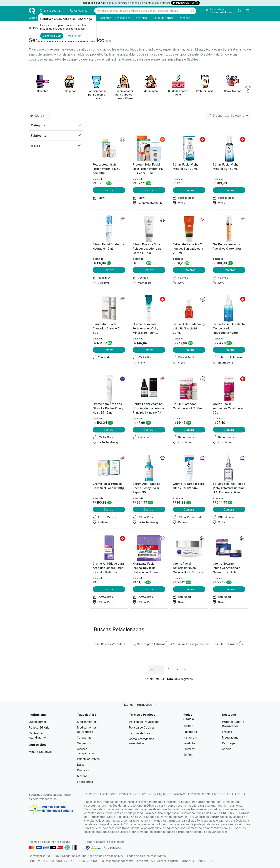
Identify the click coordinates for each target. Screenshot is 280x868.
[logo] (32, 11)
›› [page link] (185, 669)
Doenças (83, 770)
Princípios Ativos (88, 759)
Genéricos (184, 18)
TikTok (188, 755)
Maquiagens (230, 737)
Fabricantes (85, 782)
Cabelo (227, 749)
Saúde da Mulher (163, 18)
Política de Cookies (142, 727)
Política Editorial (39, 727)
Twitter (188, 726)
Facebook (190, 732)
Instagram (190, 737)
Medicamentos (87, 722)
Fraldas (227, 732)
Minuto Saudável (40, 752)
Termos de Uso (139, 733)
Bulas (81, 765)
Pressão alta (123, 18)
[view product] (109, 149)
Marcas (82, 776)
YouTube (189, 743)
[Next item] (248, 89)
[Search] (193, 11)
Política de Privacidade (144, 722)
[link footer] (93, 848)
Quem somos (38, 722)
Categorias (84, 737)
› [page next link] (177, 669)
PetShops (229, 743)
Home (35, 28)
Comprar (109, 190)
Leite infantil (141, 18)
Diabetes (106, 18)
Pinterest (189, 749)
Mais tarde (74, 36)
